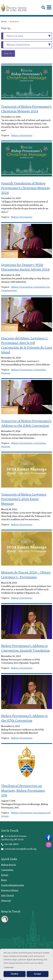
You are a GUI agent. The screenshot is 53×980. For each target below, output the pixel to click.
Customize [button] (8, 967)
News (4, 880)
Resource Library (10, 890)
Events (5, 875)
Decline (14, 974)
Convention (7, 870)
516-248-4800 (10, 844)
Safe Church (7, 895)
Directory (6, 900)
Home (4, 21)
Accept (37, 974)
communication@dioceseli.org (19, 849)
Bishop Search (8, 865)
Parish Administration (13, 885)
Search (8, 53)
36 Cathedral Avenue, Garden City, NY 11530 (14, 838)
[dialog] (26, 964)
